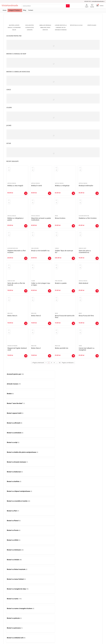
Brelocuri (10, 323)
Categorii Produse (14, 10)
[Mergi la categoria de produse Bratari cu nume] (89, 436)
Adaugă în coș (26, 195)
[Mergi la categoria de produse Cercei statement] (65, 506)
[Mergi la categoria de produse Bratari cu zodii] (41, 466)
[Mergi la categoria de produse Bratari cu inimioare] (65, 426)
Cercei (80, 357)
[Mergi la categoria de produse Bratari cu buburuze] (65, 406)
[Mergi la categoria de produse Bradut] (65, 386)
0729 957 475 (75, 620)
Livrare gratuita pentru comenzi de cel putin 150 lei (52, 626)
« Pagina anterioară (38, 374)
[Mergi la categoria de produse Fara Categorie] (41, 546)
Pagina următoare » (68, 374)
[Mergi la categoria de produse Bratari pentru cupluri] (65, 486)
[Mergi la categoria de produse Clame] (41, 516)
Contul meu (8, 615)
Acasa (5, 10)
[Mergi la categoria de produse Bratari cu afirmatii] (41, 396)
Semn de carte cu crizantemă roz (85, 257)
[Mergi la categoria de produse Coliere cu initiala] (89, 516)
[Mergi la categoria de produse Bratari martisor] (41, 476)
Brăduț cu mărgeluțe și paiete (15, 223)
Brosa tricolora (60, 222)
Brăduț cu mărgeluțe (62, 188)
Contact (31, 10)
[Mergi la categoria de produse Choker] (89, 506)
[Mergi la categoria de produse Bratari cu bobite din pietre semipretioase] (17, 406)
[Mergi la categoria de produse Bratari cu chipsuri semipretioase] (17, 416)
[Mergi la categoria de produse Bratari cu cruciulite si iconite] (41, 416)
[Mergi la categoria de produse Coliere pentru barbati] (65, 526)
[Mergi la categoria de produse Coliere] (65, 516)
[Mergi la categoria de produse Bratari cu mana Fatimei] (41, 436)
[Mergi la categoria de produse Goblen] (17, 555)
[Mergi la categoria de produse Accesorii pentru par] (17, 386)
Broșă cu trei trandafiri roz (40, 256)
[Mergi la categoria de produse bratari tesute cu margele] (41, 496)
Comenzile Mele (9, 620)
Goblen (57, 254)
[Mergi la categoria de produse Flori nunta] (65, 546)
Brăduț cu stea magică (15, 188)
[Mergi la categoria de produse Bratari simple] (17, 496)
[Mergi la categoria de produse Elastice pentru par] (17, 546)
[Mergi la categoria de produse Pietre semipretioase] (89, 575)
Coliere (33, 289)
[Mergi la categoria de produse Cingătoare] (17, 516)
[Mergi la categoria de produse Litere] (89, 555)
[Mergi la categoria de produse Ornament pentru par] (17, 575)
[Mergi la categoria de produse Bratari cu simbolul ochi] (89, 446)
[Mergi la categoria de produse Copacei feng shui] (17, 536)
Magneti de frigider (12, 357)
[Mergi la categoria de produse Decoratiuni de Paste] (41, 536)
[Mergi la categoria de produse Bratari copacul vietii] (17, 396)
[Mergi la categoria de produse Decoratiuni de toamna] (65, 536)
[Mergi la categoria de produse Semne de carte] (41, 585)
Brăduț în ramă (36, 188)
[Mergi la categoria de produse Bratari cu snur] (65, 456)
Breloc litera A (12, 325)
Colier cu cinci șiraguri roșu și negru (41, 292)
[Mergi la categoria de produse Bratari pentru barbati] (89, 476)
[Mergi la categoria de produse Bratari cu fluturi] (89, 416)
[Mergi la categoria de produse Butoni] (17, 506)
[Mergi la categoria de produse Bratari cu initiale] (89, 426)
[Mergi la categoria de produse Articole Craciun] (41, 386)
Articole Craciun (12, 185)
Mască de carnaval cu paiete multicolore (41, 223)
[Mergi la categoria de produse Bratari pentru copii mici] (41, 486)
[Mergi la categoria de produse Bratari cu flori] (65, 416)
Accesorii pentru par (84, 220)
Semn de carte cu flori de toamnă (16, 292)
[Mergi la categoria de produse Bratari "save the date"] (89, 386)
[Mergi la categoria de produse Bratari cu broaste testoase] (41, 406)
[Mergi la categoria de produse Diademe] (89, 536)
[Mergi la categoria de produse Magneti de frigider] (17, 565)
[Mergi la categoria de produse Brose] (89, 496)
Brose (56, 220)
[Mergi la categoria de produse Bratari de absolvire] (89, 466)
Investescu (16, 634)
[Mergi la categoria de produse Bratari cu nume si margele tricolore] (17, 446)
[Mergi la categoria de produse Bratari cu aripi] (89, 396)
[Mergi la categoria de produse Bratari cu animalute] (65, 396)
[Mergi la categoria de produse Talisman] (41, 595)
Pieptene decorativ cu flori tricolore (17, 257)
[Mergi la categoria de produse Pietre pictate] (65, 575)
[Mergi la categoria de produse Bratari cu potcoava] (65, 446)
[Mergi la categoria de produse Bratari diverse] (17, 476)
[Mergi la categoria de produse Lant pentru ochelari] (65, 555)
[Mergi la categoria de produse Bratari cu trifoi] (17, 466)
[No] (18, 642)
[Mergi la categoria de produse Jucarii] (41, 555)
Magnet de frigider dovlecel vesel (17, 361)
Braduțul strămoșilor (86, 188)
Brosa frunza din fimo (86, 325)
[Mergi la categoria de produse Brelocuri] (65, 496)
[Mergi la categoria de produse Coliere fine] (17, 526)
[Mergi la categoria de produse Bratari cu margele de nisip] (65, 436)
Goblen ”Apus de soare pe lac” (64, 257)
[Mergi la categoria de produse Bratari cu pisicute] (41, 446)
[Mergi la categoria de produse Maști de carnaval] (89, 565)
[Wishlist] (92, 5)
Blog (25, 10)
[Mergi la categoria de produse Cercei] (41, 506)
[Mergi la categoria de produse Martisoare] (41, 565)
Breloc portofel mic (62, 360)
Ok (1, 641)
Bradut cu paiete (61, 291)
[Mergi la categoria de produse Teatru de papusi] (65, 595)
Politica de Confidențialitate (10, 641)
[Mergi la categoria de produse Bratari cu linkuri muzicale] (17, 436)
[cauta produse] (68, 6)
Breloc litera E (36, 325)
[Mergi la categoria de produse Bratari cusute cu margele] (65, 466)
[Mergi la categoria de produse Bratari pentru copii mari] (17, 486)
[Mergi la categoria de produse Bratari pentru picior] (89, 486)
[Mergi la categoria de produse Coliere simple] (89, 526)
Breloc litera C (36, 360)
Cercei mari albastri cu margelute (87, 361)
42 (60, 374)
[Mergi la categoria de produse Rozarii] (17, 585)
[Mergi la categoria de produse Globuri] (89, 546)
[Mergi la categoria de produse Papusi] (41, 575)
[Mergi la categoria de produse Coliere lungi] (41, 526)
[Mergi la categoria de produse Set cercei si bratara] (65, 585)
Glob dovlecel (83, 291)
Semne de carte (83, 254)
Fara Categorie (35, 254)
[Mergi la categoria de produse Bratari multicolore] (65, 476)
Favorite (7, 618)
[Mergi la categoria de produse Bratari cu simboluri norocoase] (41, 456)
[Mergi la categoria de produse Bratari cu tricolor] (89, 456)
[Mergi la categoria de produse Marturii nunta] (65, 565)
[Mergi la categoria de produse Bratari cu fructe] (17, 426)
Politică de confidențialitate (46, 620)
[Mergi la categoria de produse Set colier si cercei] (89, 585)
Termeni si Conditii (44, 618)
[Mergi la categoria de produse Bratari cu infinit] (41, 426)
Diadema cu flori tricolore (88, 222)
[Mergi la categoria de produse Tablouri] (17, 595)
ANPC (40, 623)
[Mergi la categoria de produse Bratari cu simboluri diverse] (17, 456)
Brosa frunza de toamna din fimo (65, 326)
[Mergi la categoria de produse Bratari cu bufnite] (89, 406)
